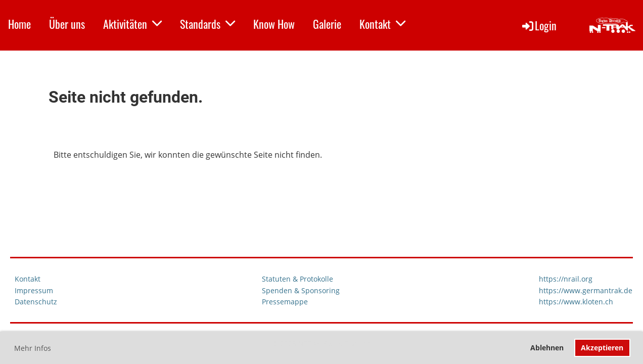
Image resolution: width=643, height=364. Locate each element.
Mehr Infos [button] (33, 348)
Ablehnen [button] (547, 348)
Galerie (327, 24)
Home (19, 24)
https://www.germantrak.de (586, 290)
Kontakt (382, 24)
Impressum (34, 290)
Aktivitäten (132, 24)
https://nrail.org (566, 279)
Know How (274, 24)
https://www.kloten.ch (576, 302)
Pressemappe (285, 302)
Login (539, 25)
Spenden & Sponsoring (301, 290)
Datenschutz (36, 302)
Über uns (67, 24)
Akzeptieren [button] (602, 348)
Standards (208, 24)
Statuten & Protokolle (297, 279)
